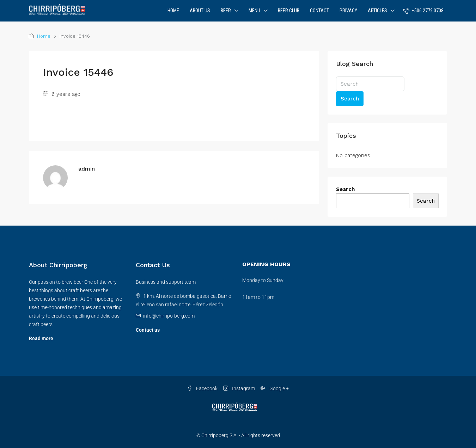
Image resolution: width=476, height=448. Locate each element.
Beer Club (289, 11)
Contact (319, 11)
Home (173, 11)
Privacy (348, 11)
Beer (226, 11)
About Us (200, 11)
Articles (377, 11)
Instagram (239, 388)
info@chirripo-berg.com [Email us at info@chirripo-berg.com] (169, 316)
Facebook (202, 388)
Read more (41, 338)
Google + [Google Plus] (275, 388)
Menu (254, 11)
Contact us (148, 330)
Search (350, 99)
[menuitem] (423, 11)
